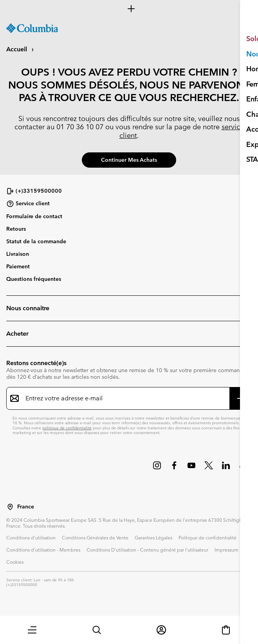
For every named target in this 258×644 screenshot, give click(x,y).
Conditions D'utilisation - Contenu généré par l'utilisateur (147, 550)
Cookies (15, 562)
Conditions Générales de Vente (95, 537)
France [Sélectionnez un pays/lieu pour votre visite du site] (26, 507)
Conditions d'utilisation (31, 537)
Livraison (18, 254)
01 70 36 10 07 (80, 127)
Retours (16, 229)
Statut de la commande (36, 241)
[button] (32, 630)
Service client (28, 204)
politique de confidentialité (67, 428)
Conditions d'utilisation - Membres (43, 550)
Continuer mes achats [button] (129, 160)
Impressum (226, 550)
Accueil (17, 49)
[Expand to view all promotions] (129, 9)
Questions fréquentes (34, 279)
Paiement (18, 266)
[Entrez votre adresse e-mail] (124, 398)
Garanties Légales (153, 537)
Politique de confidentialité (207, 537)
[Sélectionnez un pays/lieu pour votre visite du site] (10, 507)
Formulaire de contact (34, 216)
